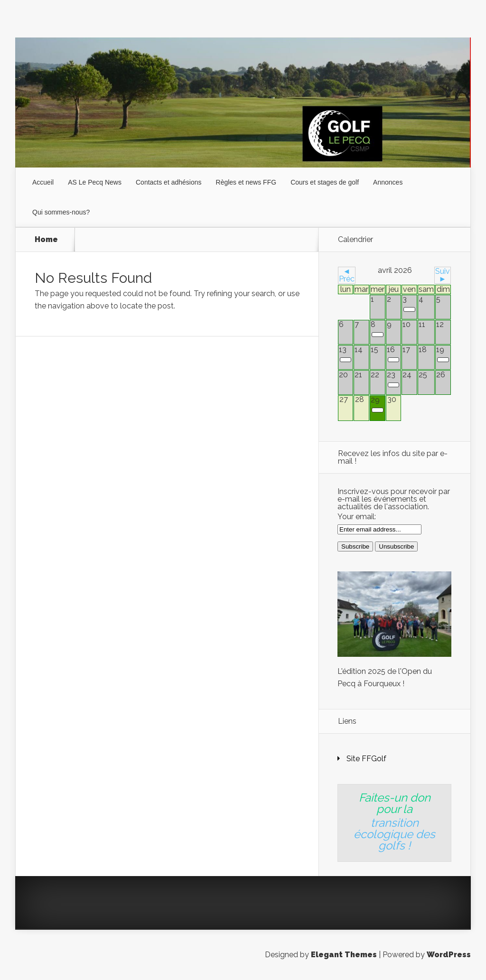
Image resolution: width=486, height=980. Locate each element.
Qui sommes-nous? (61, 212)
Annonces (388, 182)
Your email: (357, 517)
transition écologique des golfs (394, 834)
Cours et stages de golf (325, 182)
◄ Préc (347, 275)
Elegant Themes (344, 955)
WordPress (449, 955)
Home (46, 240)
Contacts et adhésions (169, 182)
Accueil (43, 182)
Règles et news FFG (246, 182)
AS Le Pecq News (95, 182)
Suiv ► (443, 275)
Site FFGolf (366, 759)
